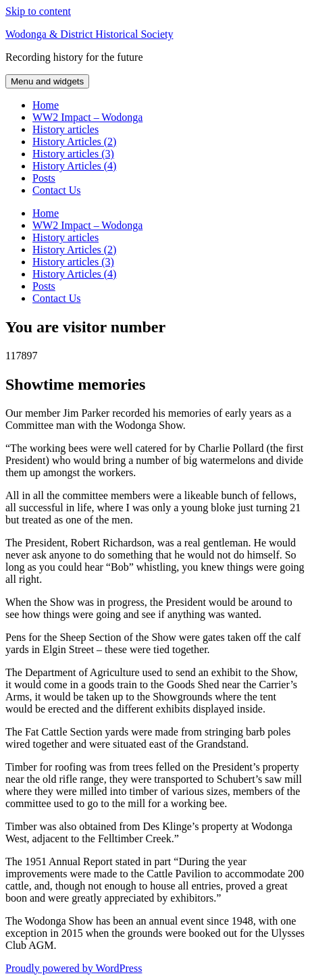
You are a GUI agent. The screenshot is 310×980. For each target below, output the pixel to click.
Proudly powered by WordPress (74, 968)
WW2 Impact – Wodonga (87, 117)
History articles (66, 129)
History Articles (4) (74, 166)
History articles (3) (73, 154)
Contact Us (57, 190)
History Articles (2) (74, 141)
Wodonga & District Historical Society (89, 34)
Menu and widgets (47, 81)
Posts (44, 178)
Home (46, 105)
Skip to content (38, 11)
